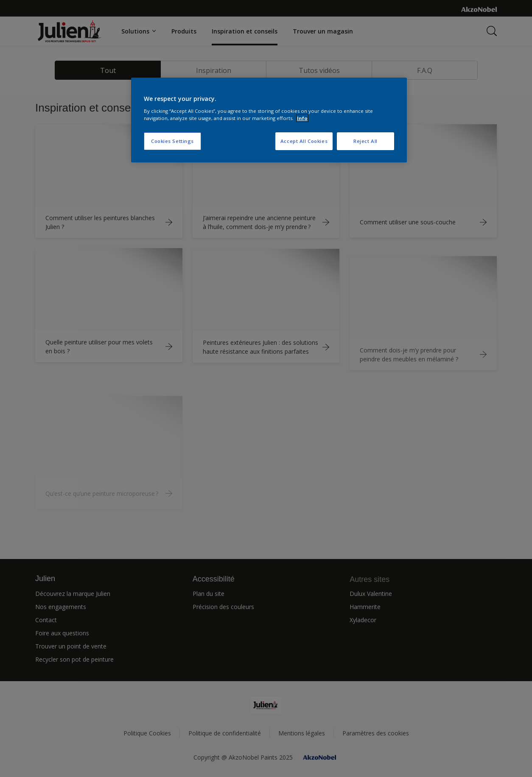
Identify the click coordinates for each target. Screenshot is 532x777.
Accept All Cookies (304, 141)
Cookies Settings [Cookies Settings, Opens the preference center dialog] (172, 141)
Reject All (365, 141)
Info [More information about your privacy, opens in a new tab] (302, 118)
